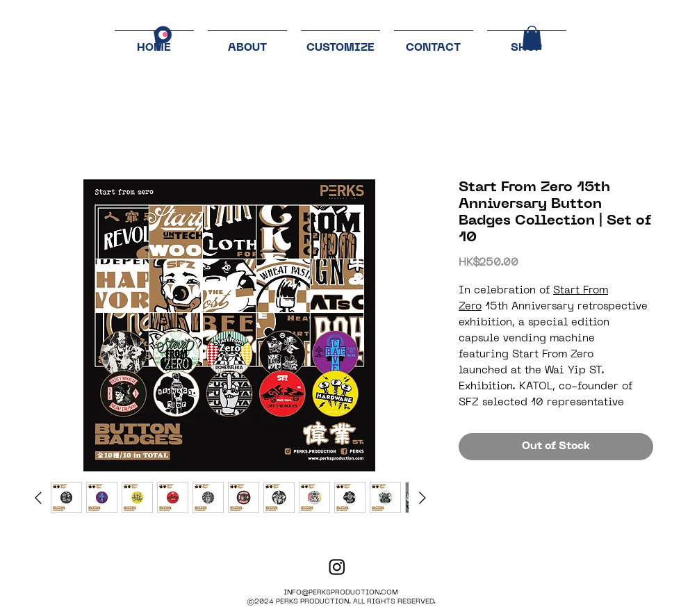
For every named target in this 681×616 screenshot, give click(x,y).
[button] (532, 38)
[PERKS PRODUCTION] (337, 567)
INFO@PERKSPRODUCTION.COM (341, 593)
